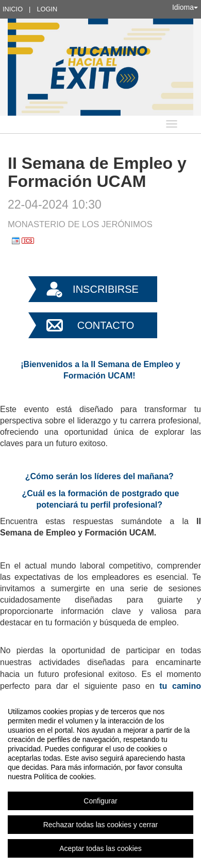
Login (47, 9)
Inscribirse (106, 289)
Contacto (106, 325)
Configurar (100, 801)
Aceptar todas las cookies (100, 848)
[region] (100, 780)
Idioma (185, 7)
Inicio (13, 9)
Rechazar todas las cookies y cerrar (101, 825)
